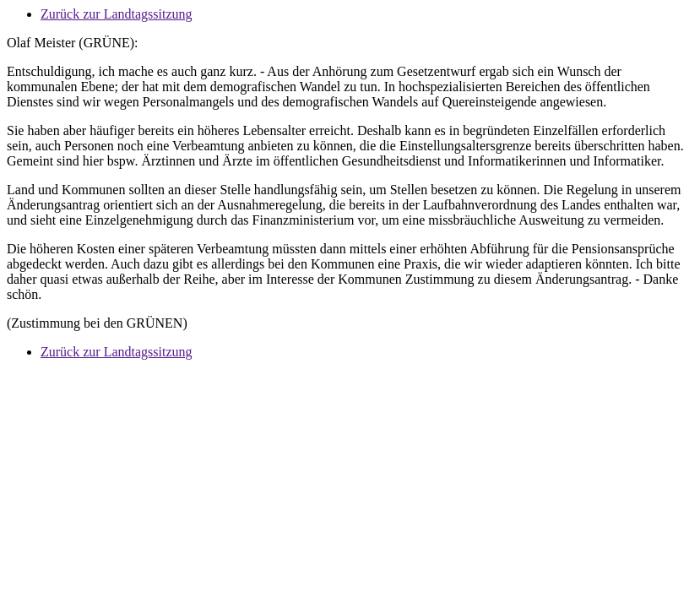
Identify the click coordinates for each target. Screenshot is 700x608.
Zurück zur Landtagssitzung (117, 14)
